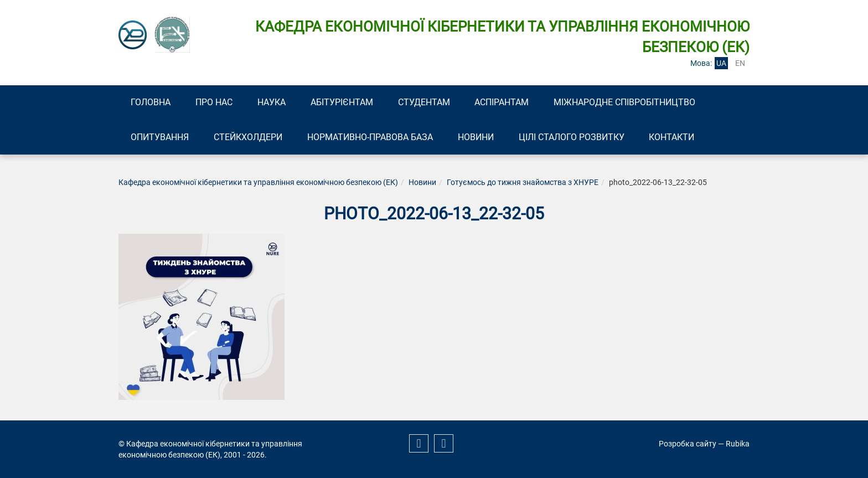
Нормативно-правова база (372, 137)
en (740, 63)
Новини (478, 137)
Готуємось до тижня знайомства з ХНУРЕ (523, 183)
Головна (151, 102)
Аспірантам (505, 102)
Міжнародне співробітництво (629, 102)
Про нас (215, 102)
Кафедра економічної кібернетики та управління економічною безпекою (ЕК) (258, 183)
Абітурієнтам (344, 102)
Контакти (675, 137)
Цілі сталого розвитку (574, 137)
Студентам (427, 102)
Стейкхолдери (249, 137)
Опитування (160, 137)
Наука (273, 102)
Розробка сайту (688, 444)
